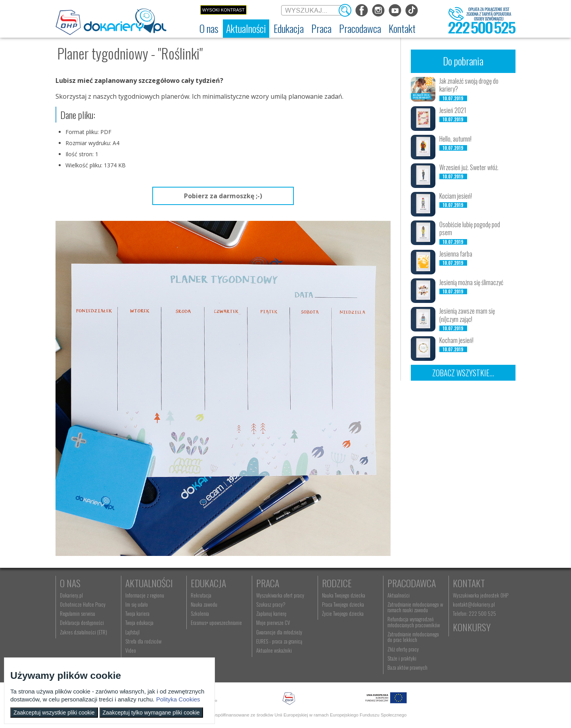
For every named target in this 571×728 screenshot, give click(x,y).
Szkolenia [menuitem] (200, 613)
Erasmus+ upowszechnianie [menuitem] (216, 623)
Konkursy (472, 627)
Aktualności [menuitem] (399, 595)
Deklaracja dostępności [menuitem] (82, 623)
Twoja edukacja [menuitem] (139, 623)
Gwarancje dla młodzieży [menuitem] (279, 632)
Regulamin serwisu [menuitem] (78, 613)
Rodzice (337, 583)
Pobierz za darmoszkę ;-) (223, 196)
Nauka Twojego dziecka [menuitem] (344, 595)
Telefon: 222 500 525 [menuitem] (474, 613)
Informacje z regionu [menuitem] (145, 595)
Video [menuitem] (131, 650)
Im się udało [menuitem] (137, 604)
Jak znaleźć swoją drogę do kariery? (469, 85)
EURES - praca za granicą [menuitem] (279, 641)
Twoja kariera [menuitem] (137, 613)
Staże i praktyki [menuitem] (402, 658)
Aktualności (149, 583)
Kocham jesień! (456, 340)
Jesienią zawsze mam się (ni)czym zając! (467, 315)
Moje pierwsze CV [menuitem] (273, 623)
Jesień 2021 (453, 110)
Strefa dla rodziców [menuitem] (143, 641)
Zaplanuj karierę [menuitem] (271, 613)
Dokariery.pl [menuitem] (71, 595)
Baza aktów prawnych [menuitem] (407, 667)
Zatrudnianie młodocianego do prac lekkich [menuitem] (413, 637)
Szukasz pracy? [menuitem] (271, 604)
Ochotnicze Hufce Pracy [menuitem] (83, 604)
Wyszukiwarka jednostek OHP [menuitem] (481, 595)
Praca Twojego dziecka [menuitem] (343, 604)
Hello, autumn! (455, 139)
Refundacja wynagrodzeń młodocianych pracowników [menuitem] (414, 622)
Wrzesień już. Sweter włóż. (469, 167)
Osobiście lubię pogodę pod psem (470, 229)
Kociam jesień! (456, 196)
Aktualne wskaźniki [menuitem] (274, 650)
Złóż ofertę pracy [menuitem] (403, 649)
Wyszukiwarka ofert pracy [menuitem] (280, 595)
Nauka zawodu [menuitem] (204, 604)
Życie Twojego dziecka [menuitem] (343, 613)
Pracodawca (412, 583)
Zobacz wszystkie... (463, 373)
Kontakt (469, 583)
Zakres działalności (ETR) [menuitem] (83, 632)
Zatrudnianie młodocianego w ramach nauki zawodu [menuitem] (415, 607)
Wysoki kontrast (223, 10)
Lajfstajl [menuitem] (132, 632)
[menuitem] (209, 29)
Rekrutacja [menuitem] (201, 595)
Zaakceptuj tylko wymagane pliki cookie (151, 713)
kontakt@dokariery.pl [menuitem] (474, 604)
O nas (70, 583)
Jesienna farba (456, 254)
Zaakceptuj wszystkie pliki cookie (54, 713)
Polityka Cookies (178, 699)
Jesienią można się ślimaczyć (471, 282)
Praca (268, 583)
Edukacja (208, 583)
